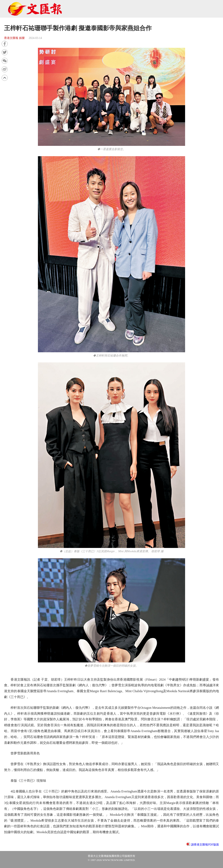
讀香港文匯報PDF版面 (205, 845)
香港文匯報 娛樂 (14, 38)
